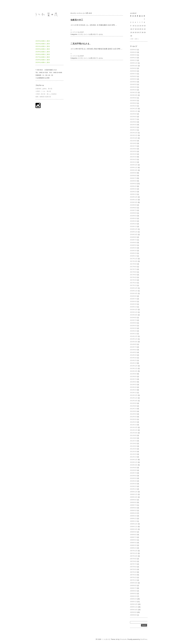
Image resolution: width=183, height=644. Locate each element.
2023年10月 (134, 95)
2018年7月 (133, 240)
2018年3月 (133, 251)
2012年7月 (133, 409)
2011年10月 (134, 433)
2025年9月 (133, 68)
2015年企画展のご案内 (43, 62)
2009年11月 (134, 494)
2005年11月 (134, 607)
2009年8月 (133, 502)
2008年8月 (133, 535)
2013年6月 (133, 382)
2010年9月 (133, 468)
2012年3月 (133, 419)
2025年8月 (133, 71)
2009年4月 (133, 513)
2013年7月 (133, 379)
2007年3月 (133, 575)
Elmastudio (123, 639)
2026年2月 (133, 58)
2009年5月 (133, 510)
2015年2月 (133, 331)
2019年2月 (133, 224)
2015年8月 (133, 318)
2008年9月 (133, 532)
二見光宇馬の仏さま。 (81, 44)
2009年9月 (133, 500)
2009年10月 (134, 497)
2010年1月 (133, 489)
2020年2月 (133, 192)
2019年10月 (134, 202)
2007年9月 (133, 559)
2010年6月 (133, 476)
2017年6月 (133, 272)
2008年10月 (134, 529)
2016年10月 (134, 293)
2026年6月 (133, 50)
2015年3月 (133, 328)
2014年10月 (134, 342)
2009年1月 (133, 521)
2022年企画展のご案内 (43, 44)
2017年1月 (133, 285)
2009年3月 (133, 516)
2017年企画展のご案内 (43, 57)
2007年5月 (133, 569)
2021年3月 (133, 157)
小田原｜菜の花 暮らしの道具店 (46, 94)
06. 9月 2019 (74, 32)
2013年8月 (133, 377)
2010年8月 (133, 470)
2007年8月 (133, 561)
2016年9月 (133, 296)
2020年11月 (134, 168)
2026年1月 (133, 60)
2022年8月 (133, 117)
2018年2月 (133, 253)
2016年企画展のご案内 (43, 60)
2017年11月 (134, 259)
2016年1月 (133, 307)
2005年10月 (134, 610)
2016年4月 (133, 301)
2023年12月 (134, 92)
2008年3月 (133, 545)
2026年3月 (133, 55)
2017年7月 (133, 269)
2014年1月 (133, 363)
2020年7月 (133, 178)
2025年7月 (133, 74)
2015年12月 (134, 310)
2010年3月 (133, 484)
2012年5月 (133, 414)
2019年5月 (133, 216)
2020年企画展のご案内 (43, 49)
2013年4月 (133, 387)
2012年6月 (133, 411)
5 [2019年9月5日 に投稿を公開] (138, 22)
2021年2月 (133, 159)
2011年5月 (133, 446)
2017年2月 (133, 283)
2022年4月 (133, 125)
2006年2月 (133, 599)
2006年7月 (133, 588)
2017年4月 (133, 277)
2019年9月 (133, 205)
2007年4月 (133, 572)
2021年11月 (134, 135)
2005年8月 (133, 615)
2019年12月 (134, 197)
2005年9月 (133, 612)
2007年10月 (134, 556)
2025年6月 (133, 76)
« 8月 (132, 39)
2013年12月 (134, 366)
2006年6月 (133, 591)
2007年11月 (134, 553)
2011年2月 (133, 454)
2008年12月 (134, 524)
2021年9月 (133, 141)
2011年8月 (133, 438)
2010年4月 (133, 481)
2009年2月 (133, 519)
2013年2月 (133, 390)
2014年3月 (133, 358)
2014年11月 (134, 339)
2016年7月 (133, 299)
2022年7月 (133, 119)
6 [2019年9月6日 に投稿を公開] (140, 22)
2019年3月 (133, 221)
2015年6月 (133, 323)
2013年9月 (133, 374)
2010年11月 (134, 462)
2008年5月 (133, 540)
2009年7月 (133, 505)
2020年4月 (133, 186)
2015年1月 (133, 334)
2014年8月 (133, 344)
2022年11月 (134, 111)
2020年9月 (133, 173)
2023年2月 (133, 106)
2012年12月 (134, 395)
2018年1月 (133, 256)
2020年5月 (133, 184)
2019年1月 (133, 226)
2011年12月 (134, 427)
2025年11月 (134, 63)
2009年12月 (134, 492)
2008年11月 (134, 527)
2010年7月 (133, 473)
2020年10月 (134, 170)
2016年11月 (134, 291)
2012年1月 (133, 425)
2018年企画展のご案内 (43, 54)
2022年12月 (134, 109)
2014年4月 (133, 355)
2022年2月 (133, 127)
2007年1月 (133, 580)
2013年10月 (134, 371)
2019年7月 (133, 210)
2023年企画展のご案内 (43, 41)
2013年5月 (133, 385)
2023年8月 (133, 101)
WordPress (144, 639)
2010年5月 (133, 478)
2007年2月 (133, 577)
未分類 (80, 34)
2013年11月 (134, 368)
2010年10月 (134, 465)
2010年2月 (133, 486)
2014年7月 (133, 347)
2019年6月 (133, 213)
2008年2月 (133, 548)
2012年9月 (133, 403)
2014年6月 (133, 350)
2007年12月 (134, 551)
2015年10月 (134, 315)
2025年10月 (134, 66)
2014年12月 (134, 336)
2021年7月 (133, 146)
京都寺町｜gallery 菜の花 (44, 89)
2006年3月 (133, 596)
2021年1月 (133, 162)
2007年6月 (133, 567)
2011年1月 (133, 457)
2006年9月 (133, 586)
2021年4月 (133, 154)
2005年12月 (134, 604)
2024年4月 (133, 87)
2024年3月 (133, 90)
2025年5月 (133, 79)
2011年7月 (133, 441)
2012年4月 (133, 417)
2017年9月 (133, 264)
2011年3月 (133, 452)
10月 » (137, 39)
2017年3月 (133, 280)
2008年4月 (133, 543)
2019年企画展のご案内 (43, 52)
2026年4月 (133, 52)
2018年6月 (133, 243)
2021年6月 (133, 149)
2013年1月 (133, 393)
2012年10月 (134, 401)
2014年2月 (133, 360)
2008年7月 (133, 537)
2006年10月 (134, 583)
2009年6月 (133, 508)
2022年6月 (133, 122)
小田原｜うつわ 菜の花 (43, 91)
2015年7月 (133, 320)
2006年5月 (133, 594)
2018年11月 (134, 232)
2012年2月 (133, 422)
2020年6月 (133, 181)
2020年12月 (134, 165)
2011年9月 (133, 435)
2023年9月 (133, 98)
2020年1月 (133, 194)
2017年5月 (133, 275)
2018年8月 (133, 237)
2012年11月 (134, 398)
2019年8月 (133, 208)
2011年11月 (134, 430)
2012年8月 (133, 406)
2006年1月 (133, 602)
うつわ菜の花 (40, 6)
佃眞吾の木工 (77, 20)
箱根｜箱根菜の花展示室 (43, 97)
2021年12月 (134, 133)
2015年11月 (134, 312)
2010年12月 (134, 460)
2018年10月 (134, 235)
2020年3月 (133, 189)
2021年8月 (133, 143)
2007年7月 (133, 564)
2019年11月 (134, 200)
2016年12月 (134, 288)
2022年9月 (133, 114)
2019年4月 (133, 218)
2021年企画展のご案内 (43, 46)
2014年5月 (133, 352)
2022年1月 (133, 130)
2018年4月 (133, 248)
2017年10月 (134, 261)
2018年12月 (134, 229)
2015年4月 (133, 326)
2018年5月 (133, 245)
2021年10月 (134, 138)
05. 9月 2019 (74, 56)
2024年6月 (133, 82)
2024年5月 (133, 84)
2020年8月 (133, 176)
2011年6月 (133, 444)
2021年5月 (133, 151)
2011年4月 (133, 449)
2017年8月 (133, 267)
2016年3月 (133, 304)
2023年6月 (133, 103)
